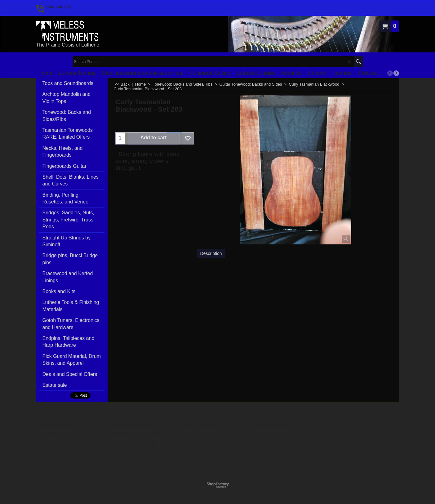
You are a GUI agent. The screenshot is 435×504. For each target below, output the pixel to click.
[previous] (390, 73)
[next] (396, 73)
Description (211, 253)
